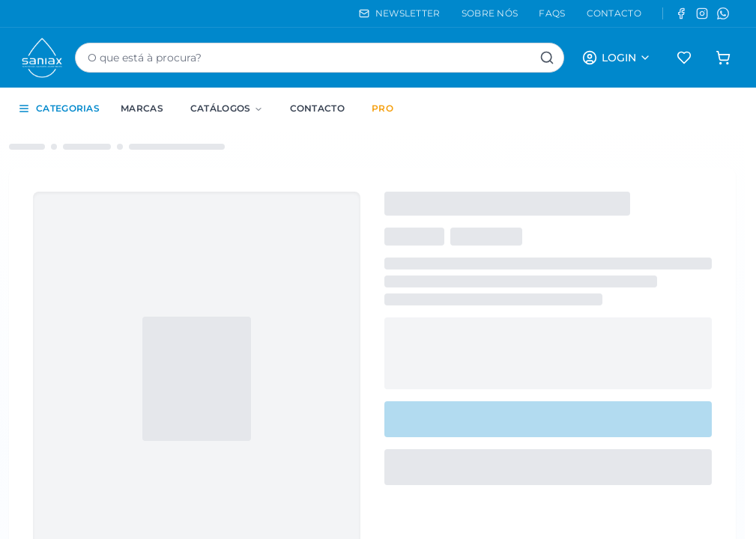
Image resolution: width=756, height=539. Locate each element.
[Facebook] (681, 13)
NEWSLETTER (400, 13)
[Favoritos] (684, 58)
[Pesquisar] (547, 58)
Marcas (142, 108)
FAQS (552, 13)
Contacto (317, 108)
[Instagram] (702, 13)
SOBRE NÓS (490, 13)
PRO (382, 108)
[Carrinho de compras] (723, 58)
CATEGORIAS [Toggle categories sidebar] (59, 109)
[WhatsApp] (723, 13)
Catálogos (227, 108)
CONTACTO (614, 13)
